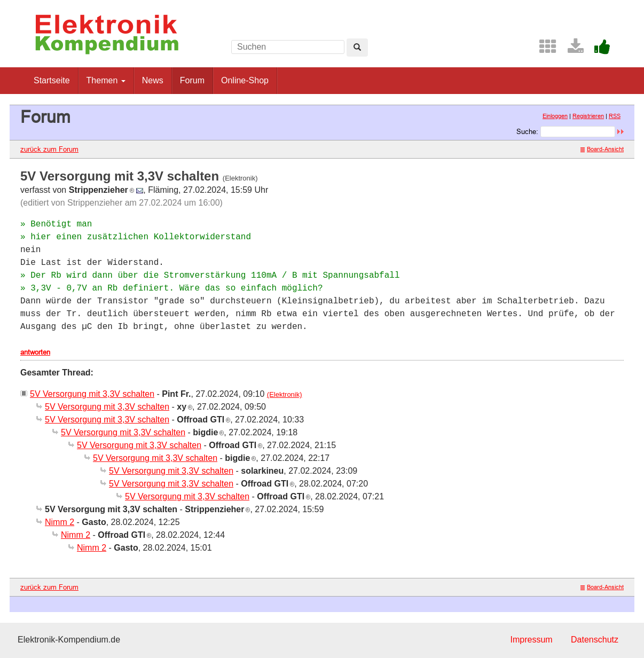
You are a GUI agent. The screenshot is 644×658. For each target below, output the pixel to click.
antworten (35, 352)
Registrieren (588, 116)
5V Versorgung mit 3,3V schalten (92, 394)
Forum (192, 80)
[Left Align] (357, 48)
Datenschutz (595, 640)
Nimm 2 (60, 522)
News (153, 80)
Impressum (531, 640)
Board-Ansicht (602, 149)
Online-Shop (245, 80)
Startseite (52, 80)
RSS (615, 116)
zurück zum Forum (49, 149)
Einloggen (555, 116)
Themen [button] (106, 80)
